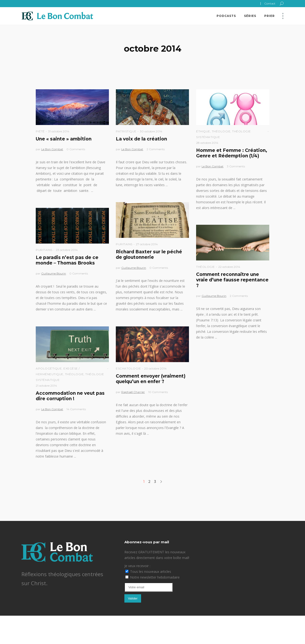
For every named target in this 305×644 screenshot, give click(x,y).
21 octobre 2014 (46, 386)
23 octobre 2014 (67, 250)
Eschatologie (128, 368)
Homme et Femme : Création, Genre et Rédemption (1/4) (232, 153)
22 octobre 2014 (229, 267)
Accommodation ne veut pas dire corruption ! (70, 396)
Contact (270, 3)
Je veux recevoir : (137, 566)
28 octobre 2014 (207, 143)
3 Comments (236, 166)
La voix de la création (141, 139)
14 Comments (76, 409)
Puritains (124, 244)
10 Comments (158, 392)
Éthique (203, 131)
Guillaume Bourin (134, 268)
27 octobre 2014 (147, 244)
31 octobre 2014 (59, 131)
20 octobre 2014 (155, 368)
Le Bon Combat (52, 149)
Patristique (126, 131)
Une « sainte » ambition (64, 139)
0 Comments (76, 149)
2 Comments (156, 149)
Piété (40, 131)
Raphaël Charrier (133, 392)
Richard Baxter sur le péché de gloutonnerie (149, 255)
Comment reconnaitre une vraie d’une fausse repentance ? (232, 280)
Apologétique (49, 368)
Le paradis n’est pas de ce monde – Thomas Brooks (67, 260)
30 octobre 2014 (151, 131)
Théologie (221, 131)
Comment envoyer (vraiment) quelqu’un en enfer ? (151, 379)
